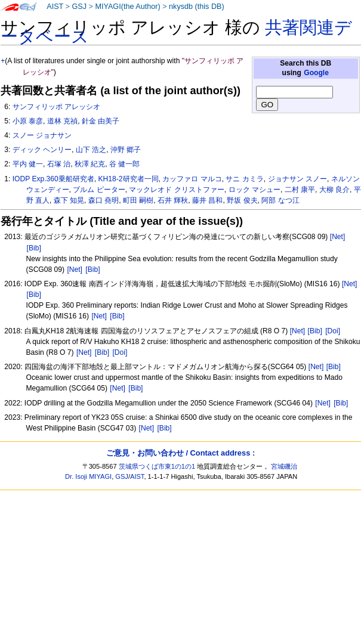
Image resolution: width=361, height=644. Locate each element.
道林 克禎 (62, 121)
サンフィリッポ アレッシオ (56, 107)
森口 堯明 (104, 200)
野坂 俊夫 (242, 200)
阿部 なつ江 (280, 200)
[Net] (338, 237)
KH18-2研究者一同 (129, 179)
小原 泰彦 (28, 121)
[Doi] (333, 331)
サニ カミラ (244, 179)
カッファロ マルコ (192, 179)
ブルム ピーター (99, 190)
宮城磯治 (284, 466)
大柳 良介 (334, 190)
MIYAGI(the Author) (127, 7)
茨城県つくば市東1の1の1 (157, 466)
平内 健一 (28, 164)
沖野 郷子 (126, 150)
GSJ (79, 7)
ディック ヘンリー (42, 150)
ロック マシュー (254, 190)
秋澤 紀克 (90, 164)
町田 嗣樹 (138, 200)
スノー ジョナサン (42, 135)
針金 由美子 (101, 121)
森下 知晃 (69, 200)
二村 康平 (300, 190)
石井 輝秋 (173, 200)
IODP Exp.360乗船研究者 (53, 179)
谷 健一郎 (124, 164)
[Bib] (34, 248)
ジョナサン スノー (297, 179)
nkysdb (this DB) (197, 7)
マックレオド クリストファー (176, 190)
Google (316, 73)
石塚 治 (59, 164)
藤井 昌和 (207, 200)
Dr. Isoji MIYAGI (88, 476)
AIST (55, 7)
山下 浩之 (91, 150)
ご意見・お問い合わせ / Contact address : (180, 453)
